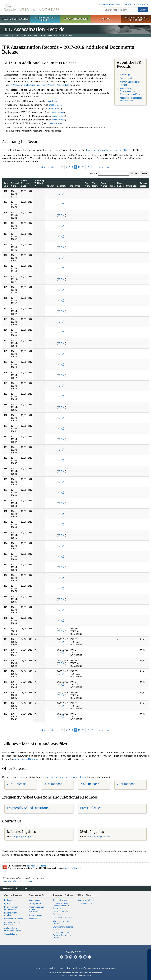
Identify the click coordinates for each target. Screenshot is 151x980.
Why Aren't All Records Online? (63, 928)
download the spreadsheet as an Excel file (107, 150)
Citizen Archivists (108, 4)
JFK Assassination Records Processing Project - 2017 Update (39, 85)
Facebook (61, 957)
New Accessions (85, 903)
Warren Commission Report (130, 83)
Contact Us (142, 4)
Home (7, 35)
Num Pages (120, 184)
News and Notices (86, 900)
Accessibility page (73, 868)
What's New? (85, 895)
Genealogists (35, 900)
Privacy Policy (64, 968)
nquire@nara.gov (23, 836)
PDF (60, 194)
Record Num (15, 184)
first (44, 167)
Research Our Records (15, 19)
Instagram (71, 957)
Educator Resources (75, 19)
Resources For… (38, 895)
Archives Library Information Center (13, 929)
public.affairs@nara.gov (99, 836)
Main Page (125, 74)
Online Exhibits (11, 934)
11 (83, 167)
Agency (51, 186)
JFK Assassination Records (46, 35)
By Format (9, 903)
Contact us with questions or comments (20, 881)
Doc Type (75, 186)
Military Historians (37, 903)
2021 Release (126, 784)
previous (52, 167)
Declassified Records (63, 917)
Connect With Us (76, 952)
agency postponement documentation (67, 777)
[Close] (148, 953)
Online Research (14, 895)
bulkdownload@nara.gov (27, 759)
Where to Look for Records (61, 922)
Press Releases (91, 808)
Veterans (33, 919)
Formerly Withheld (39, 183)
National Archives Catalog (12, 914)
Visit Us (106, 19)
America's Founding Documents (136, 19)
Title (112, 186)
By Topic (8, 900)
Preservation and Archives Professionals (36, 909)
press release (51, 101)
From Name (104, 184)
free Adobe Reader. (36, 866)
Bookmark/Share (127, 4)
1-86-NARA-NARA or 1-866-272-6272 (76, 976)
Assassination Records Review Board (131, 99)
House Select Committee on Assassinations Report (131, 91)
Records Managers (37, 915)
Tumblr (75, 957)
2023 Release (53, 784)
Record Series (143, 184)
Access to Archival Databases (12, 923)
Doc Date (62, 186)
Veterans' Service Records (45, 19)
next (102, 167)
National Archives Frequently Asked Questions (61, 906)
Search (143, 10)
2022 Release (90, 784)
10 (79, 167)
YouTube (80, 957)
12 (88, 167)
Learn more (125, 975)
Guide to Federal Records (60, 913)
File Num (87, 184)
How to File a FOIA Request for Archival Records (62, 935)
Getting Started (60, 900)
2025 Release (16, 784)
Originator (132, 186)
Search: (93, 173)
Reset (144, 174)
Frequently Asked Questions (28, 808)
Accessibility (51, 968)
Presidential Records (14, 919)
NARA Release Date (25, 183)
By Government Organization (11, 908)
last (108, 167)
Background (126, 78)
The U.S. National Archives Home (32, 7)
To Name (95, 184)
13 (92, 167)
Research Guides (63, 895)
